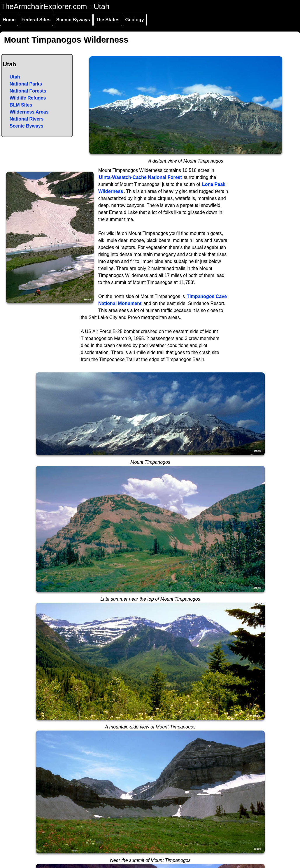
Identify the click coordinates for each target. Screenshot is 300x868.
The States (108, 20)
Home (9, 20)
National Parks (26, 84)
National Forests (28, 91)
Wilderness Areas (29, 112)
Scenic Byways (73, 20)
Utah (15, 77)
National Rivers (27, 119)
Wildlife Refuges (28, 98)
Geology (135, 20)
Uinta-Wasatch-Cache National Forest (140, 177)
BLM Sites (21, 105)
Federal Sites (36, 20)
